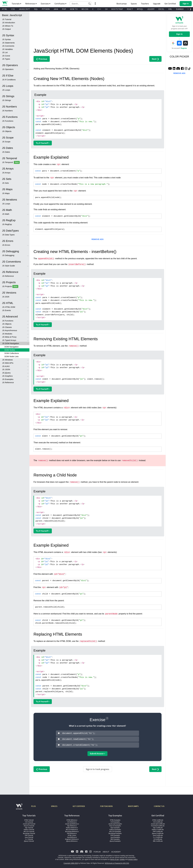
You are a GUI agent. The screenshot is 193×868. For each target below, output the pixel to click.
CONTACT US (159, 805)
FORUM (97, 851)
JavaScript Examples (115, 823)
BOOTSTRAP (117, 9)
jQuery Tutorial (29, 840)
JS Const (6, 56)
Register (184, 48)
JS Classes (7, 327)
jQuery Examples (115, 840)
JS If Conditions (9, 80)
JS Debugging (8, 255)
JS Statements (8, 43)
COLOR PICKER (179, 57)
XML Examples (115, 838)
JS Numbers (7, 111)
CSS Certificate (158, 821)
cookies (122, 859)
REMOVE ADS (98, 239)
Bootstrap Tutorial (29, 833)
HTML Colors (72, 834)
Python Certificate (158, 829)
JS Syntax (7, 39)
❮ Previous (42, 59)
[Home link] (5, 3)
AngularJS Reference (72, 838)
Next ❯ (155, 59)
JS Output (6, 29)
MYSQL (140, 9)
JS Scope (6, 142)
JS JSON (6, 369)
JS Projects (10, 286)
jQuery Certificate (158, 833)
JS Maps (6, 193)
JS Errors (6, 245)
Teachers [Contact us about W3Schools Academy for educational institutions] (145, 4)
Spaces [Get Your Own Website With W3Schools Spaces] (134, 4)
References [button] (31, 4)
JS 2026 (6, 297)
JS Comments (8, 46)
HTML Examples (115, 819)
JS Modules (7, 334)
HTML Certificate (158, 819)
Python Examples (115, 829)
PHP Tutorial (29, 834)
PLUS (33, 805)
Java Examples (115, 836)
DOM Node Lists (12, 356)
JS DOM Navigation (11, 343)
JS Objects (7, 131)
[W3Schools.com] (19, 807)
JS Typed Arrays (9, 340)
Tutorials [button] (16, 4)
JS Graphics (7, 376)
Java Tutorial (29, 836)
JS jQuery (6, 373)
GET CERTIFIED (79, 805)
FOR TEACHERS (106, 805)
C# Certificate (158, 838)
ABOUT (106, 851)
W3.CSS (85, 9)
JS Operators (8, 69)
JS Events (7, 310)
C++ (99, 9)
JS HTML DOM (9, 307)
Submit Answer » (97, 753)
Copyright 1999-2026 (71, 863)
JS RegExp (7, 224)
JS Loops (6, 90)
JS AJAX (6, 366)
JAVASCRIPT (24, 9)
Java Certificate (158, 834)
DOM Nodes (10, 350)
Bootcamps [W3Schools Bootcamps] (122, 4)
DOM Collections (12, 353)
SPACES (54, 805)
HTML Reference (72, 819)
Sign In (179, 34)
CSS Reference (72, 821)
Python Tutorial (29, 829)
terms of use (114, 859)
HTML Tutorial (29, 819)
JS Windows (7, 360)
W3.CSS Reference (72, 829)
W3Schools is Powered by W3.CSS (117, 863)
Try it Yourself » (43, 143)
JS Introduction (9, 23)
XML (170, 9)
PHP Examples (115, 834)
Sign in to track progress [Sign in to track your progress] (98, 768)
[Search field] (81, 4)
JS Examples (8, 379)
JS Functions (8, 121)
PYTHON (46, 9)
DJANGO (180, 9)
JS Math (6, 214)
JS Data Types (8, 235)
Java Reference (72, 836)
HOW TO (74, 9)
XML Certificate (158, 840)
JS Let (5, 52)
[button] (90, 4)
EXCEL (161, 9)
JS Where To (8, 26)
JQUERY (151, 9)
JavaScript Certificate (158, 823)
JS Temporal (11, 162)
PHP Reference (72, 833)
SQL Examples (115, 827)
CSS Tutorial (29, 821)
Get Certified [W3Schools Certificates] (170, 4)
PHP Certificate (158, 831)
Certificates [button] (60, 4)
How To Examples (115, 825)
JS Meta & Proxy (9, 337)
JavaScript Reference (72, 823)
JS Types (6, 59)
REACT (130, 9)
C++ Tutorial (29, 838)
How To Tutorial (29, 825)
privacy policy (133, 859)
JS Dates (6, 152)
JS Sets (5, 183)
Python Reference (72, 827)
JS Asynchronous (10, 330)
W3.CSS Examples (115, 831)
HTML (5, 9)
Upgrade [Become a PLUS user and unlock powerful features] (157, 4)
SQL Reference (72, 825)
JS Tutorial (7, 19)
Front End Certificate (158, 825)
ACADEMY (116, 851)
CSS (13, 9)
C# (106, 9)
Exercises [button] (46, 4)
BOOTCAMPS (133, 805)
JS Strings (7, 100)
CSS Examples (115, 821)
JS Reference (8, 276)
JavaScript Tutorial (29, 823)
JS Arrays (6, 173)
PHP (64, 9)
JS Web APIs (8, 363)
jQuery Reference (72, 840)
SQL (36, 9)
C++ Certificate (158, 836)
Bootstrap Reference (72, 831)
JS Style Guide (9, 266)
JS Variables (7, 49)
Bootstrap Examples (115, 833)
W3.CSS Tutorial (29, 831)
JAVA (56, 9)
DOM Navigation (12, 347)
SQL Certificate (158, 827)
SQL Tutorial (29, 827)
